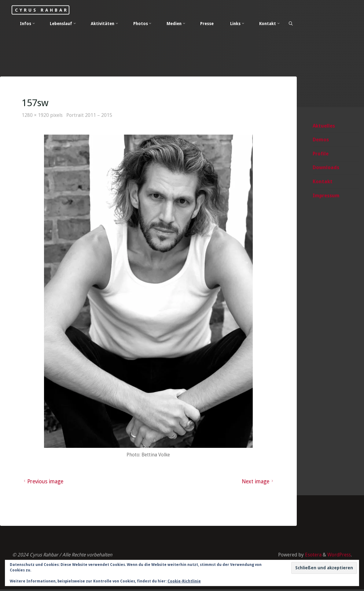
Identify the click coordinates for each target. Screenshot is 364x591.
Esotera (312, 556)
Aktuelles (324, 126)
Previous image (43, 482)
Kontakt (323, 182)
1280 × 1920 (36, 116)
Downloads (326, 168)
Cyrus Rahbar (45, 10)
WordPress (339, 556)
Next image (258, 482)
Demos (321, 140)
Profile (321, 154)
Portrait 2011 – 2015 (90, 116)
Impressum (326, 196)
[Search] (291, 24)
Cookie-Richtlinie (184, 581)
